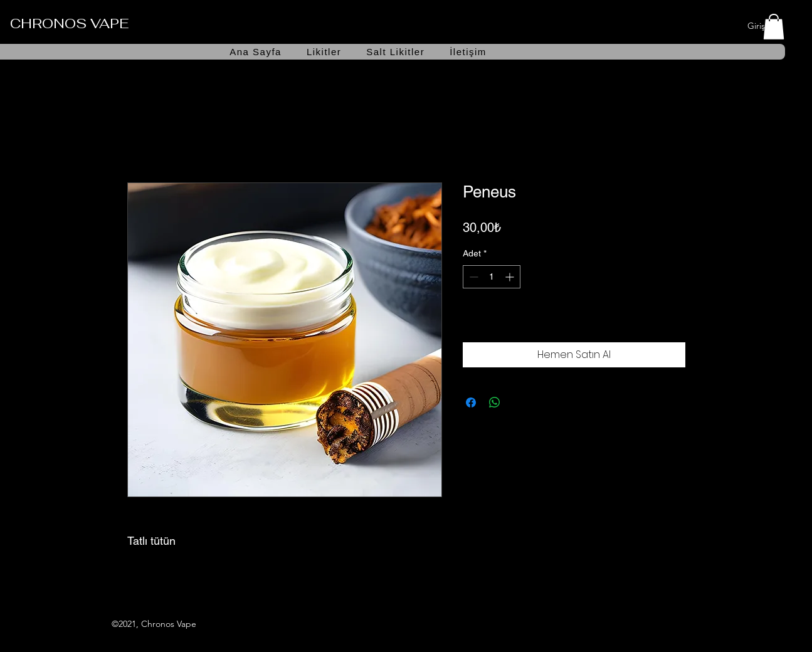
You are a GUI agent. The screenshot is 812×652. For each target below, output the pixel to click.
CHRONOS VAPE (69, 23)
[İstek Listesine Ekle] (672, 322)
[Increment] (511, 277)
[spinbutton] (492, 277)
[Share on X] (519, 402)
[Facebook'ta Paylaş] (471, 402)
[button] (774, 27)
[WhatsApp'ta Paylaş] (495, 402)
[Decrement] (472, 277)
